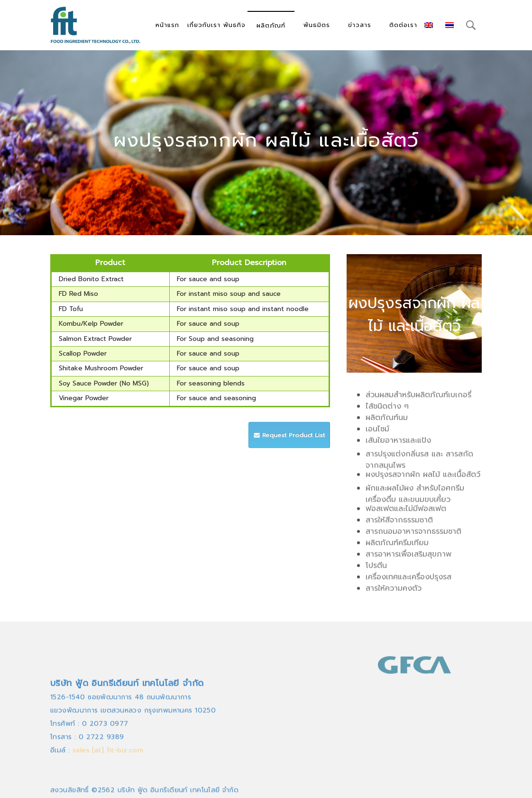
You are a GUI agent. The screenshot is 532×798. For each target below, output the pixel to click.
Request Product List (289, 442)
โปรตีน (376, 569)
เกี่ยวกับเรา (204, 25)
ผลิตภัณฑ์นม (387, 421)
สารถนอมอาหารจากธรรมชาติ (413, 534)
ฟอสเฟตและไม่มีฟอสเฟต (406, 512)
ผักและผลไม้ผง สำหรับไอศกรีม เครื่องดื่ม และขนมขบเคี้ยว (415, 500)
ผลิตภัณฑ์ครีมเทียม (397, 546)
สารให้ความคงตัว (394, 591)
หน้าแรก (167, 25)
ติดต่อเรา (403, 25)
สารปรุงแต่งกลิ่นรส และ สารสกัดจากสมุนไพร (419, 466)
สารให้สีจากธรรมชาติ (399, 523)
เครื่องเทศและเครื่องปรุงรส (408, 580)
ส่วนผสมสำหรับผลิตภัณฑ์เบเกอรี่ (418, 398)
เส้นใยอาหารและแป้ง (398, 443)
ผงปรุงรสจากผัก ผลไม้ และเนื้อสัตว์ (423, 477)
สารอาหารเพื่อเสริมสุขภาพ (408, 557)
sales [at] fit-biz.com (108, 784)
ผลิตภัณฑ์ (271, 25)
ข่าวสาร (360, 25)
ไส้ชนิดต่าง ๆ (387, 409)
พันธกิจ (234, 25)
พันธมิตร (317, 25)
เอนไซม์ (377, 432)
